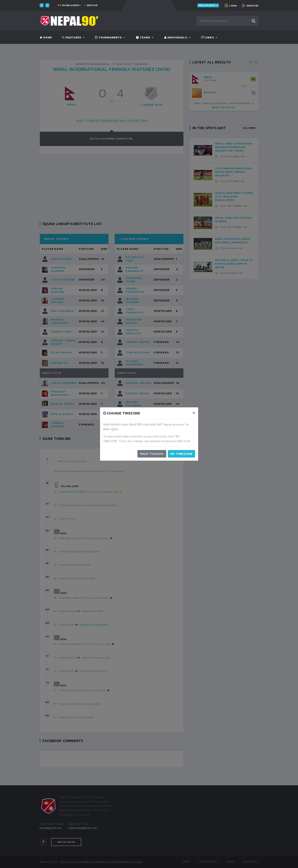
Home (46, 38)
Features (71, 38)
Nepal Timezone (152, 454)
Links (207, 38)
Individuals (176, 38)
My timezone (181, 454)
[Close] (194, 413)
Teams (143, 38)
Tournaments (108, 38)
